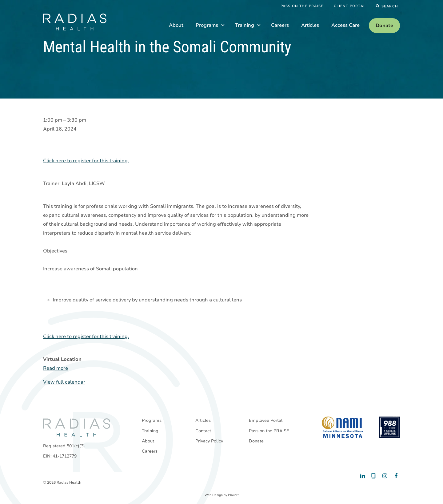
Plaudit (233, 495)
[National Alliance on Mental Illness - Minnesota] (342, 427)
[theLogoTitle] (75, 22)
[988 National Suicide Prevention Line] (390, 427)
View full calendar (64, 382)
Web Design (214, 495)
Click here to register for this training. (86, 161)
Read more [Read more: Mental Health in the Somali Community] (56, 369)
